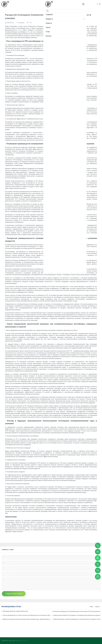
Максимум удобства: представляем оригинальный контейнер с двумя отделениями (16, 611)
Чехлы (91, 607)
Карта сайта (24, 641)
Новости (97, 607)
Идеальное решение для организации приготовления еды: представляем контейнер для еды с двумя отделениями (27, 619)
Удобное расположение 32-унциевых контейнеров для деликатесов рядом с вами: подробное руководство (77, 615)
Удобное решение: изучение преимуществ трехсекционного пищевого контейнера (77, 619)
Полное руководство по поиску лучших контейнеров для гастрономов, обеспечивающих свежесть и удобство (27, 615)
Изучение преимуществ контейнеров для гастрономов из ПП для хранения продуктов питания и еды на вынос (77, 611)
